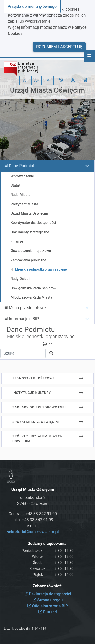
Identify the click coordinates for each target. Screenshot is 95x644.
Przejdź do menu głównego (32, 6)
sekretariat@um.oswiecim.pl (33, 532)
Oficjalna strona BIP (48, 606)
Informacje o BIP (24, 319)
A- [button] (49, 80)
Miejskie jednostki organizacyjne (41, 337)
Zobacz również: (48, 586)
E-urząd (48, 612)
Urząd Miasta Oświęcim (48, 90)
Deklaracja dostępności (48, 594)
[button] (61, 80)
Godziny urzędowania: (47, 543)
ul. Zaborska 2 (33, 498)
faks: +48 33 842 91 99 (33, 520)
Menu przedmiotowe (27, 308)
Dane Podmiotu (23, 166)
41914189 (39, 628)
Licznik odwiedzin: (17, 628)
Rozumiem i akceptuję (59, 47)
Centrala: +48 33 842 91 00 (33, 514)
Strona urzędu (48, 600)
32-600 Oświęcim (33, 504)
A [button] (24, 80)
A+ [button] (37, 80)
